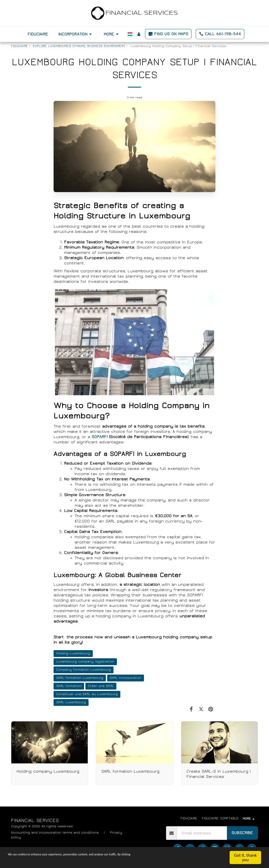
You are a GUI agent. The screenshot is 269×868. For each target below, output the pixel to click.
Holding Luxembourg (73, 653)
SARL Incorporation (126, 678)
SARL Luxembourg (71, 702)
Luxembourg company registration (85, 662)
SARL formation (69, 686)
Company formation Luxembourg (84, 670)
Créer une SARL (101, 686)
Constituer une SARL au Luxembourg (87, 694)
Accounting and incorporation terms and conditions (55, 833)
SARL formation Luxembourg (80, 678)
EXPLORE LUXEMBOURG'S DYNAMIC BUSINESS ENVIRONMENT (79, 46)
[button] (76, 34)
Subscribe (242, 833)
